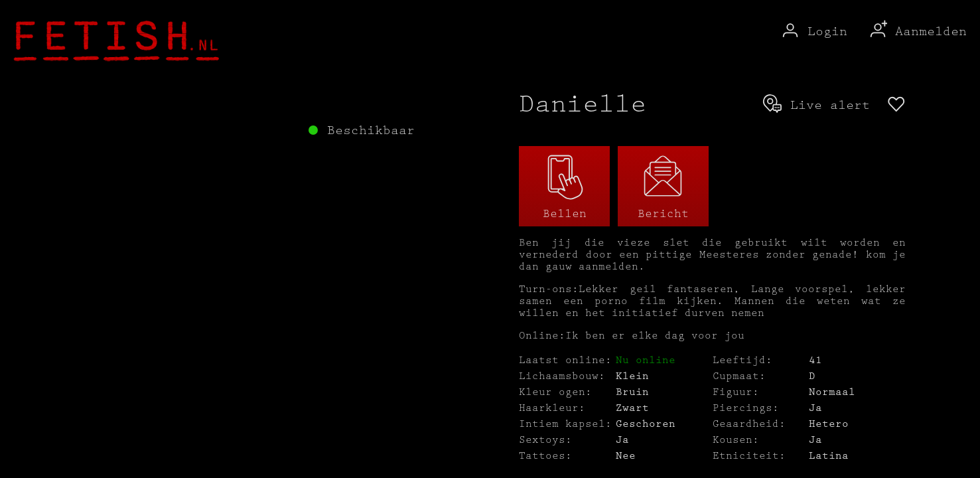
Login (813, 32)
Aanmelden (917, 32)
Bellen (565, 186)
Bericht (663, 186)
